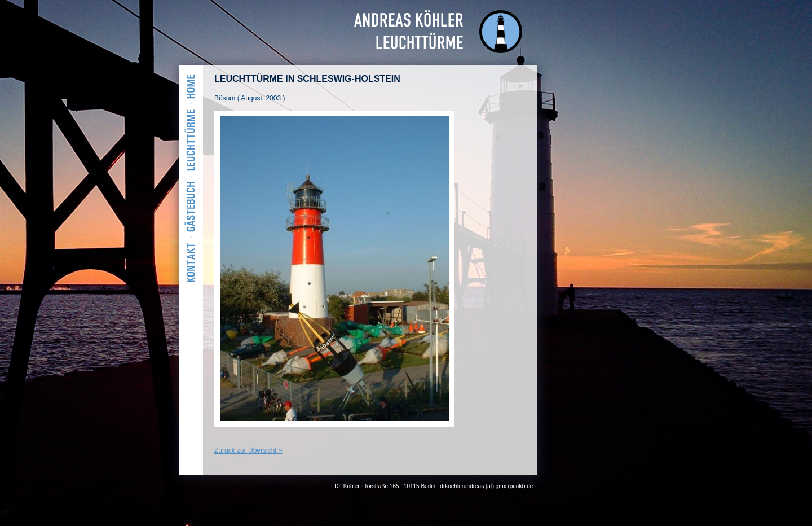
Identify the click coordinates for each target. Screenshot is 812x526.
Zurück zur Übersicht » (248, 450)
